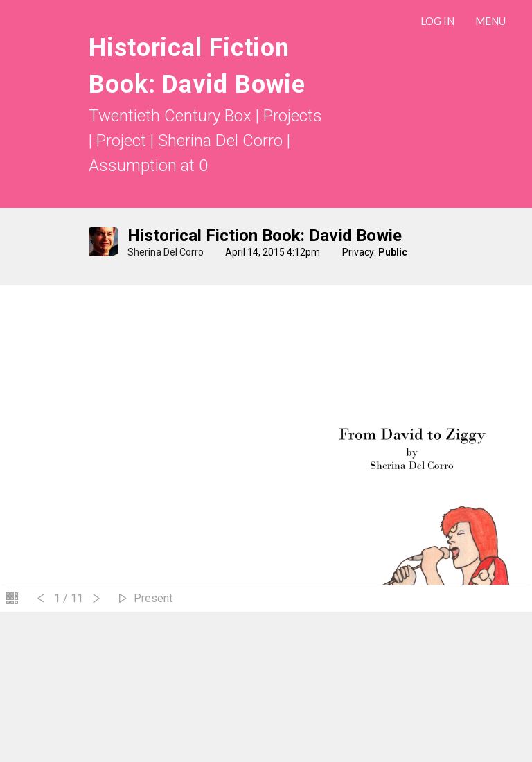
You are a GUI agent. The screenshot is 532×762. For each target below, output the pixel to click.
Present (153, 598)
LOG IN (437, 21)
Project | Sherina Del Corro (192, 141)
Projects (293, 116)
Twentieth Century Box (170, 116)
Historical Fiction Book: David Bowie (265, 236)
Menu (490, 21)
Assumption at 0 (148, 166)
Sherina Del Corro (167, 252)
